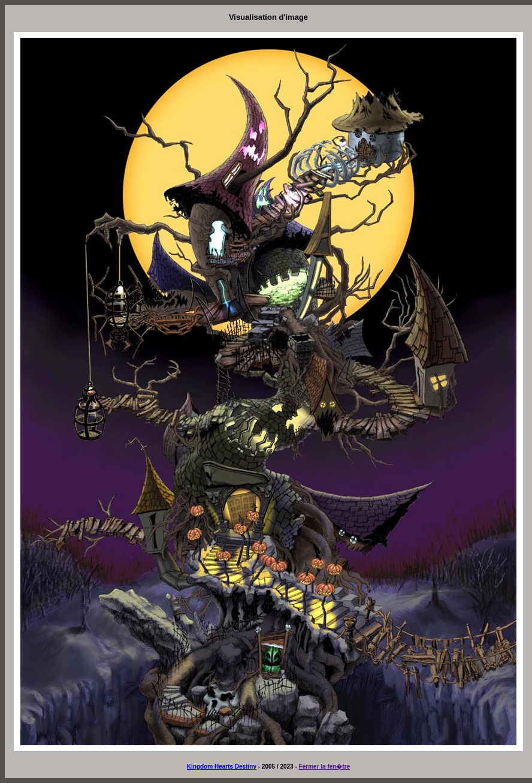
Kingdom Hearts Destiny (222, 767)
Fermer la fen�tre (325, 767)
